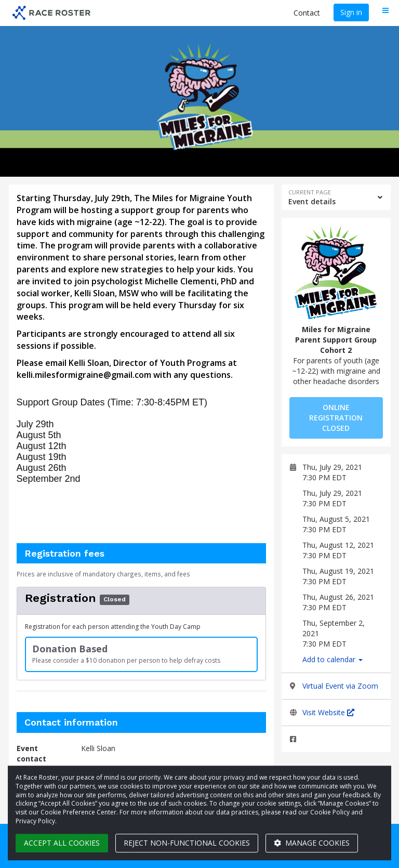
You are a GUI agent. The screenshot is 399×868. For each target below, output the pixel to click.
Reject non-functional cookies (187, 843)
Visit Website (328, 712)
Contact (307, 13)
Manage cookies (312, 843)
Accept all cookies (62, 843)
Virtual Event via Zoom (340, 686)
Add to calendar (332, 659)
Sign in (351, 12)
